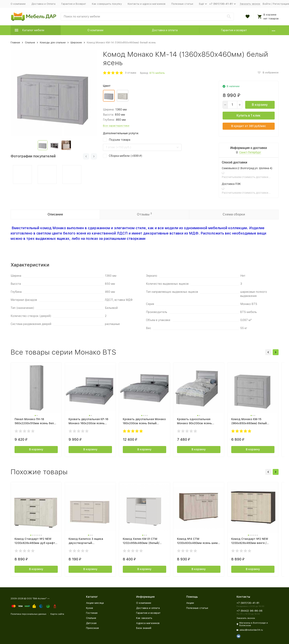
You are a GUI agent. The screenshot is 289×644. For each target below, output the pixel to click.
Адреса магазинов (148, 623)
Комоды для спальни (53, 42)
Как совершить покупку (107, 4)
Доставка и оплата (165, 30)
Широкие (76, 42)
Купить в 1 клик (249, 115)
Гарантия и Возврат (74, 4)
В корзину (260, 105)
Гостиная (92, 613)
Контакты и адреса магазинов (147, 4)
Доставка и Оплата (43, 4)
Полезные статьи (182, 4)
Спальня (30, 42)
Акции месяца (95, 603)
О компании (18, 4)
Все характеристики (116, 126)
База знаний (144, 628)
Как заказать (144, 618)
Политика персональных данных (28, 614)
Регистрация (281, 4)
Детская (91, 623)
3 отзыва (131, 73)
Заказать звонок (250, 4)
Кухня (89, 608)
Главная (15, 42)
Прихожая (92, 628)
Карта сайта (57, 614)
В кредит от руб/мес (249, 126)
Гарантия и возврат (234, 30)
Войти (267, 4)
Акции (190, 603)
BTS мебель (157, 73)
